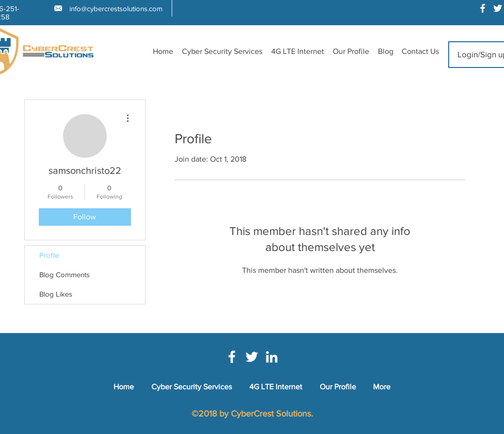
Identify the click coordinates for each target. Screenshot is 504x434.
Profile (49, 255)
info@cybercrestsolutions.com (116, 8)
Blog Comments (65, 275)
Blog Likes (56, 294)
